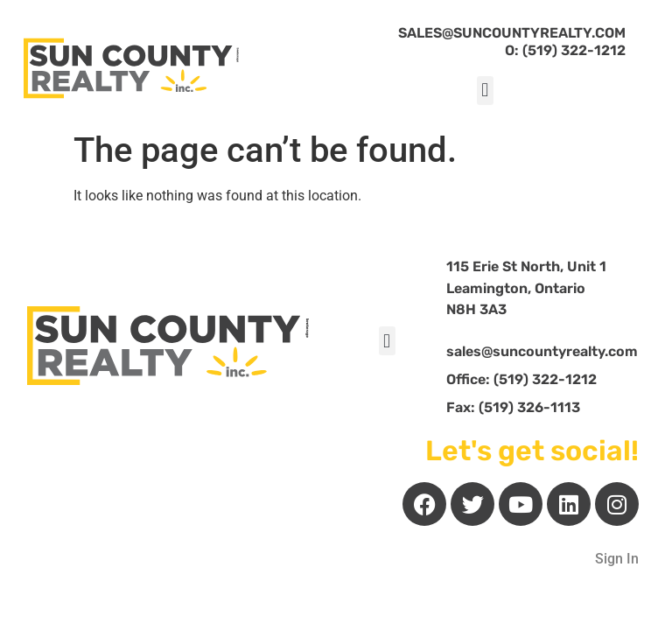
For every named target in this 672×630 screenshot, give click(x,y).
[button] (485, 91)
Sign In (617, 559)
